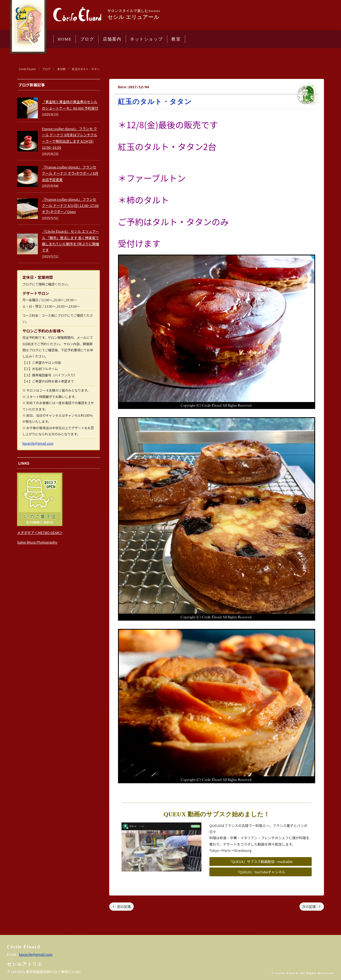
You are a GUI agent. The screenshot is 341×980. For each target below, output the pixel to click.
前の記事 (124, 907)
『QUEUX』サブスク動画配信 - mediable (260, 861)
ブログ (87, 39)
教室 (176, 39)
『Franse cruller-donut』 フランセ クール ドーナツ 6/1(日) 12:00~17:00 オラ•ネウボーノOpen (70, 206)
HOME (65, 39)
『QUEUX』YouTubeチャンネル (261, 872)
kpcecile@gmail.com (38, 443)
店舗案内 (112, 39)
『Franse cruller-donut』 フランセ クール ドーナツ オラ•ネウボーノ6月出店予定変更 (70, 173)
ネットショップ (146, 39)
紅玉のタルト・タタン (86, 69)
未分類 (61, 69)
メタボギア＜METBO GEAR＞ (40, 533)
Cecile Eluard (27, 69)
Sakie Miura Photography (37, 542)
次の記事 (309, 907)
